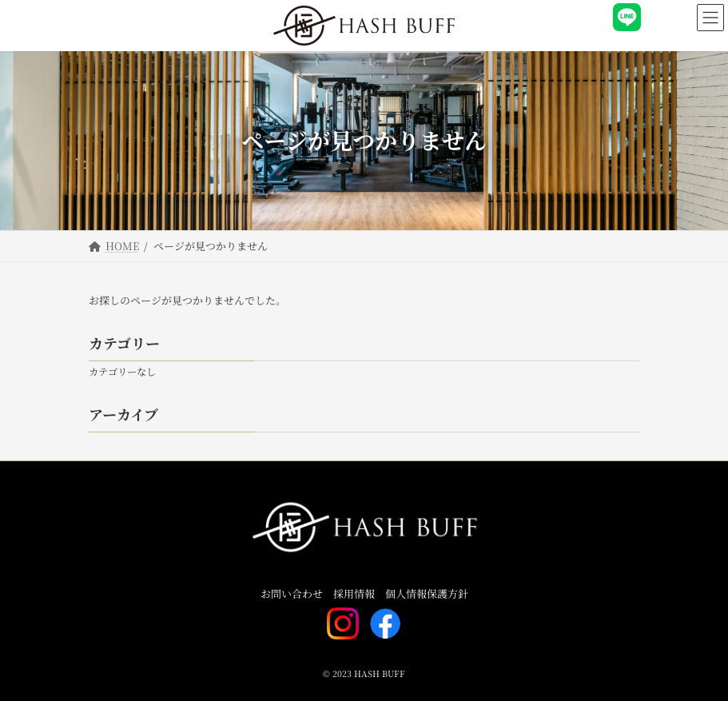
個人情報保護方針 (427, 594)
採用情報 (354, 594)
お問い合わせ (292, 594)
